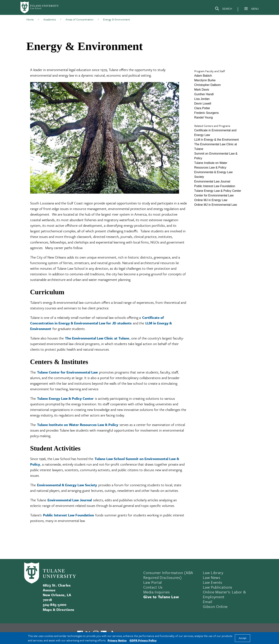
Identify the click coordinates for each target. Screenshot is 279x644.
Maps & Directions (59, 609)
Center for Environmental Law (214, 195)
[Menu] (246, 9)
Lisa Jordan (202, 99)
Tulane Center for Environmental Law (67, 372)
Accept (243, 638)
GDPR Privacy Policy (143, 640)
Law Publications (218, 587)
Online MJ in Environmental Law (216, 205)
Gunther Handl (204, 94)
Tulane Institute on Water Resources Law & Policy (78, 425)
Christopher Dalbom (208, 85)
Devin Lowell (203, 104)
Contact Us (153, 587)
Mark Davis (202, 90)
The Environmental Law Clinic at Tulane (97, 338)
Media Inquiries (157, 592)
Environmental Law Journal (70, 500)
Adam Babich (203, 76)
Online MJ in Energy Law (211, 200)
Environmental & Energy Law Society (67, 485)
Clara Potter (202, 108)
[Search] (223, 9)
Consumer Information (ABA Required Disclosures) (168, 575)
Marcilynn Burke (205, 80)
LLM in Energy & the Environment (217, 140)
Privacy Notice (117, 640)
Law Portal (153, 582)
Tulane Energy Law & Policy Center (65, 398)
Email (208, 602)
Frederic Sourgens (207, 113)
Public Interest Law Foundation (68, 515)
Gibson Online (215, 606)
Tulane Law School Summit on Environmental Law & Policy (105, 461)
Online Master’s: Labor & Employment (224, 594)
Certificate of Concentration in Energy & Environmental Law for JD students (97, 320)
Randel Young (204, 117)
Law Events (213, 582)
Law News (212, 577)
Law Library (213, 573)
